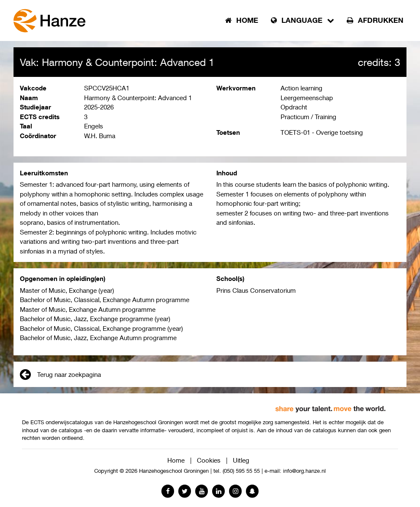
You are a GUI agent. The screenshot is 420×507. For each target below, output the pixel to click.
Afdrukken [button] (375, 20)
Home (176, 460)
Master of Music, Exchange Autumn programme (88, 309)
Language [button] (303, 20)
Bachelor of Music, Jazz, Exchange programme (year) (95, 319)
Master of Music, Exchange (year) (67, 290)
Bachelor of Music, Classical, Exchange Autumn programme (105, 300)
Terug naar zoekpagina (60, 374)
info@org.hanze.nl (304, 471)
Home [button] (242, 20)
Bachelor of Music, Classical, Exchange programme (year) (101, 328)
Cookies (209, 460)
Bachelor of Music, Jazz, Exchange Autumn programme (98, 338)
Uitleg (241, 460)
